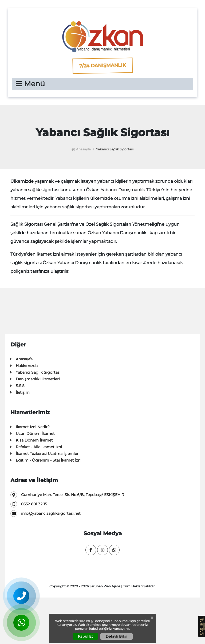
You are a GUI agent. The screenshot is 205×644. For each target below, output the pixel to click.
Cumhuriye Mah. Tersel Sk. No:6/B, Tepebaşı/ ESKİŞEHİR (67, 495)
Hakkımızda (24, 366)
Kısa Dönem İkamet (32, 440)
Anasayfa (81, 149)
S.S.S (17, 386)
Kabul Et (85, 636)
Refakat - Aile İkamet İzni (36, 447)
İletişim (20, 393)
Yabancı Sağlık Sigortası (36, 372)
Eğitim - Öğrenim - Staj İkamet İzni (46, 460)
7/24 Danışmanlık (102, 65)
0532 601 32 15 (29, 504)
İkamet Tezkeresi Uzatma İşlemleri (45, 454)
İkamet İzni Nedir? (30, 427)
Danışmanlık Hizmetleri (35, 379)
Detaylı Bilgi (117, 636)
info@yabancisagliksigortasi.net (46, 514)
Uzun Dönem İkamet (33, 434)
